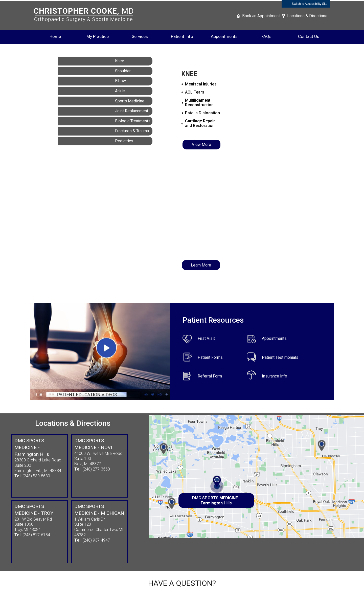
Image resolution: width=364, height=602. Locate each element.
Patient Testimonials (280, 357)
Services (140, 36)
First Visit (206, 338)
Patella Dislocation (202, 113)
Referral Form (210, 376)
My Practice (98, 36)
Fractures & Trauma (132, 131)
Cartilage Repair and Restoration (200, 123)
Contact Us (309, 36)
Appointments (224, 36)
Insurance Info (275, 376)
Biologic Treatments (133, 121)
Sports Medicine (130, 101)
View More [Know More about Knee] (201, 144)
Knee (120, 61)
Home (55, 36)
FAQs (266, 36)
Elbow (120, 81)
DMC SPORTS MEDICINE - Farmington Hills (216, 500)
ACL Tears (195, 92)
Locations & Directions (307, 16)
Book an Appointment (261, 16)
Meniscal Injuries (201, 84)
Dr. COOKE (200, 203)
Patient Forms (210, 357)
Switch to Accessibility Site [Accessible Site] (310, 4)
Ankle (120, 91)
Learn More (201, 265)
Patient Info (182, 36)
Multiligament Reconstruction (199, 103)
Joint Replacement (132, 111)
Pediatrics (124, 141)
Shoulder (123, 71)
